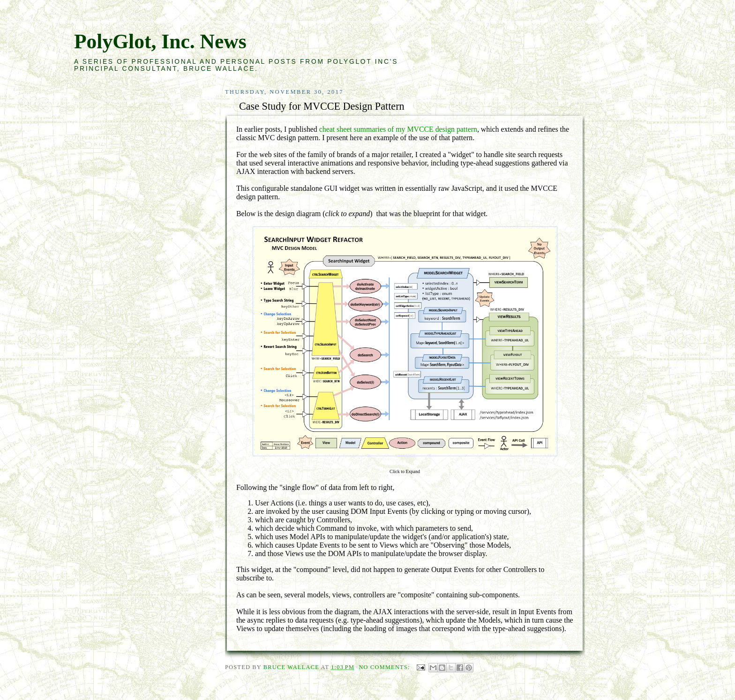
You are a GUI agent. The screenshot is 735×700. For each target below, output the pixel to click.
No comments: (385, 667)
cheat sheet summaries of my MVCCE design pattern (398, 129)
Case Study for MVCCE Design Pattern (322, 106)
